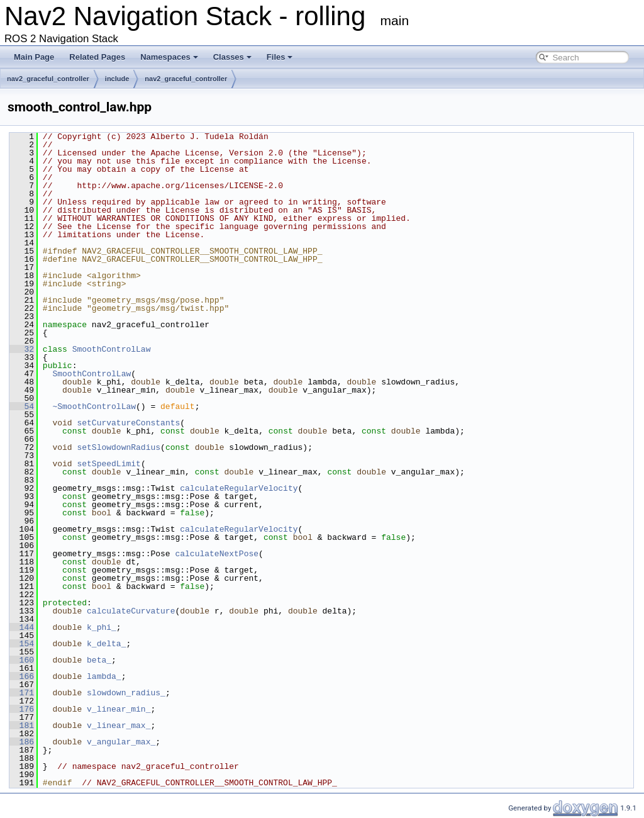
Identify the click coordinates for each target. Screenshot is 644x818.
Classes (232, 57)
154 (22, 644)
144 (22, 627)
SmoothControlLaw (112, 349)
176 (22, 709)
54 (22, 406)
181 (22, 726)
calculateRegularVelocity (239, 488)
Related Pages (97, 57)
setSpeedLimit (108, 464)
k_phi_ (102, 627)
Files (280, 57)
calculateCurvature (131, 611)
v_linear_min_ (119, 709)
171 (22, 693)
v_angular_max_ (121, 742)
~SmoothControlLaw (94, 406)
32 (22, 349)
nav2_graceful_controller (48, 79)
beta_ (99, 660)
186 (22, 742)
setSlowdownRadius (119, 447)
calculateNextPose (217, 554)
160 (22, 660)
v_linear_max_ (119, 726)
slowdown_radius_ (126, 693)
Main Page (34, 57)
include (117, 79)
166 (22, 676)
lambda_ (104, 676)
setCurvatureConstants (128, 423)
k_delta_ (106, 644)
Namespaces (169, 57)
